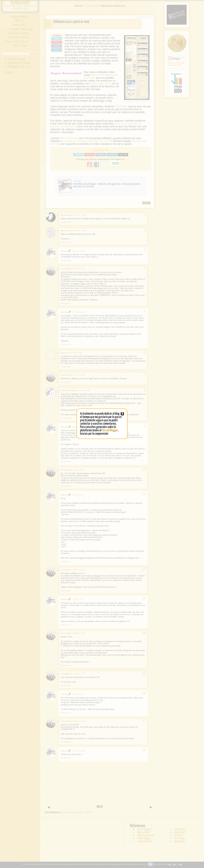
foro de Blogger (110, 430)
